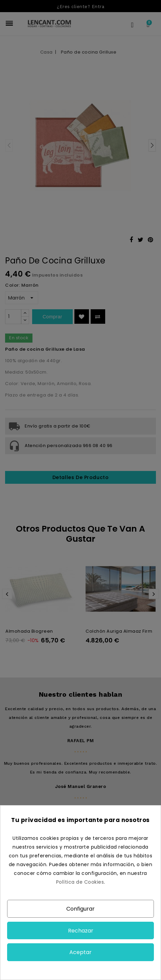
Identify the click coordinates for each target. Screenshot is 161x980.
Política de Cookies (80, 882)
